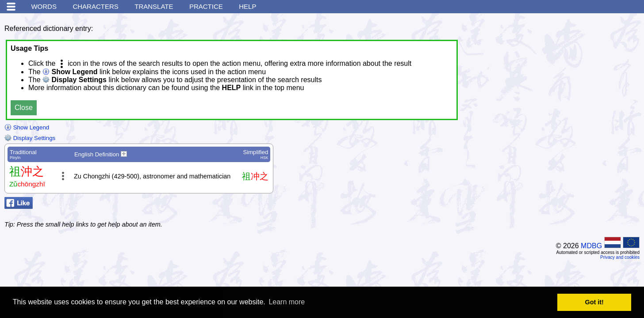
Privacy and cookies (620, 257)
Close (24, 108)
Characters (95, 6)
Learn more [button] (287, 302)
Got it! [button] (594, 302)
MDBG (591, 246)
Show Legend (27, 127)
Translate (154, 6)
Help (247, 6)
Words (44, 6)
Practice (206, 6)
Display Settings (30, 138)
